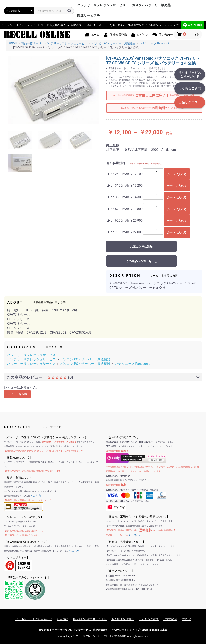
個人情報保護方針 (123, 619)
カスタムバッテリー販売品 (151, 5)
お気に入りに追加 (141, 247)
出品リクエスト (190, 102)
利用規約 (62, 619)
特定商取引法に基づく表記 (90, 619)
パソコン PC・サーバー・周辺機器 (85, 359)
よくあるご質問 (190, 88)
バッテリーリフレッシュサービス (101, 5)
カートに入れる (177, 174)
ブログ (186, 619)
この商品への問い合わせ (141, 261)
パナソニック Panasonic (133, 364)
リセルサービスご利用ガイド (190, 74)
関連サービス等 (89, 16)
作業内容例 (170, 619)
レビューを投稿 (17, 394)
